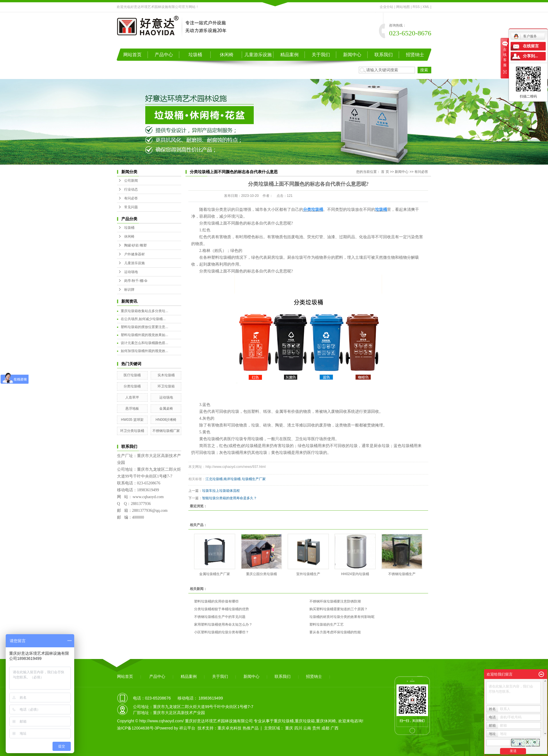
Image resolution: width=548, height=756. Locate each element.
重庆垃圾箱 (305, 721)
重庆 (289, 728)
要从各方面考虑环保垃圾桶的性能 (335, 632)
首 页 (385, 172)
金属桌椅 (166, 409)
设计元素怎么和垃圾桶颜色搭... (144, 343)
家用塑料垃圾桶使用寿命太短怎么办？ (223, 624)
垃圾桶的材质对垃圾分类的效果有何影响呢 (342, 617)
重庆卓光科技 (229, 728)
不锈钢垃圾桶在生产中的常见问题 (220, 617)
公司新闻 (131, 181)
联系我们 (384, 55)
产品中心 (164, 55)
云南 (307, 728)
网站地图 (403, 7)
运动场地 (131, 272)
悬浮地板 (132, 409)
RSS (416, 7)
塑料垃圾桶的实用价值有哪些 (216, 601)
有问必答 (131, 198)
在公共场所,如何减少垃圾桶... (143, 319)
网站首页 (132, 55)
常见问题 (131, 207)
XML (426, 7)
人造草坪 (132, 397)
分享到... (530, 56)
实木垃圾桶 (166, 375)
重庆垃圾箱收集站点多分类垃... (144, 311)
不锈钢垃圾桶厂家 (166, 431)
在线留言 (531, 46)
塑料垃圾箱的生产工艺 (327, 624)
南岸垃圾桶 (232, 479)
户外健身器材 (134, 254)
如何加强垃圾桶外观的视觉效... (144, 351)
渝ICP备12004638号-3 (137, 728)
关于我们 (321, 55)
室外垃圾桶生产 (308, 574)
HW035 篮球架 (132, 420)
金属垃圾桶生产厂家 (215, 574)
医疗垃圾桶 (132, 375)
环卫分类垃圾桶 (132, 431)
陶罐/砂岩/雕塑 (135, 245)
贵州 (316, 728)
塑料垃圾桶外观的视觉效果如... (144, 335)
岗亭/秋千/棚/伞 (136, 281)
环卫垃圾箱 (166, 386)
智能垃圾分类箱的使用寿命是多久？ (229, 498)
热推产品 (251, 728)
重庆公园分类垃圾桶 (261, 574)
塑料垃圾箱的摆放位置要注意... (144, 327)
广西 (335, 728)
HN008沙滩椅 (166, 420)
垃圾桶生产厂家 (254, 479)
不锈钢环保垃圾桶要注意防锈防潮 (335, 601)
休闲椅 (227, 55)
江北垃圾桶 (214, 479)
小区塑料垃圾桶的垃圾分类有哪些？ (221, 632)
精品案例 (289, 55)
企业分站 (386, 7)
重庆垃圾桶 (284, 721)
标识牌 (129, 290)
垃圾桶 (195, 55)
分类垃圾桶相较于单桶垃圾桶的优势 (221, 609)
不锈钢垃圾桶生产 (402, 574)
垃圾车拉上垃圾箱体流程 (221, 491)
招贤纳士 (415, 55)
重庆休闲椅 (326, 721)
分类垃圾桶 (132, 386)
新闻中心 (352, 55)
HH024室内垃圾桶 (355, 574)
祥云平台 (187, 728)
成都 (325, 728)
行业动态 (131, 189)
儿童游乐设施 (258, 55)
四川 (298, 728)
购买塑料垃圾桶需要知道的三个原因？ (339, 609)
